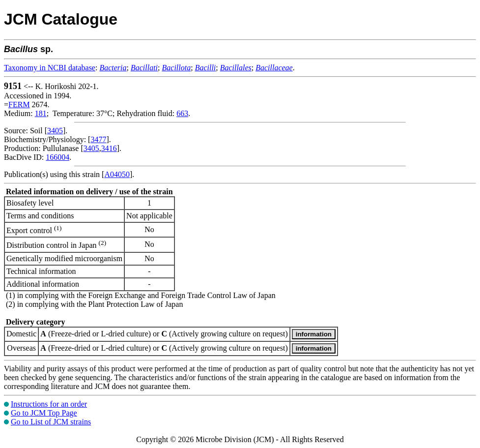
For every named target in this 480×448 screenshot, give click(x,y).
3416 (109, 148)
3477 (98, 139)
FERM (19, 105)
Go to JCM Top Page (44, 413)
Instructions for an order (49, 404)
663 (182, 113)
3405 (55, 131)
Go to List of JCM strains (51, 422)
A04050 (117, 174)
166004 (57, 157)
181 (41, 113)
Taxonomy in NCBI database (50, 68)
